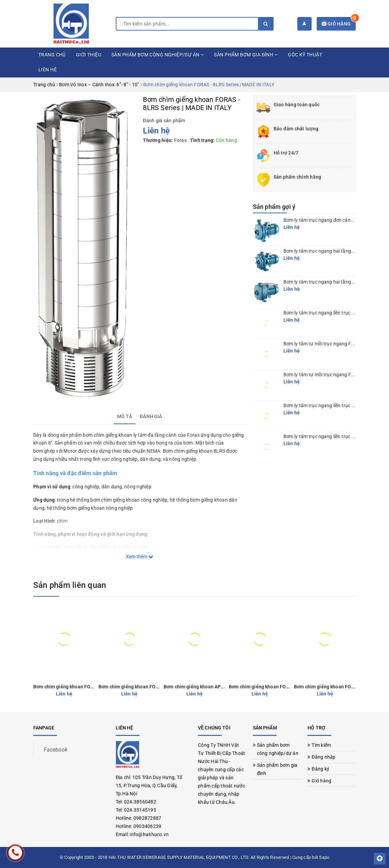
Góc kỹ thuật (305, 55)
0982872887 (147, 818)
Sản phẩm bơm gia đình (246, 55)
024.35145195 (140, 810)
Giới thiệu (89, 55)
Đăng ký (320, 769)
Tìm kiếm (321, 745)
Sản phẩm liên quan (70, 585)
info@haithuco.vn (149, 834)
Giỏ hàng (339, 24)
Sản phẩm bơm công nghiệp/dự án (158, 55)
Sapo (324, 857)
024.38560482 (140, 802)
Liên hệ (48, 70)
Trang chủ (52, 55)
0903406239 (147, 826)
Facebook (56, 750)
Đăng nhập (323, 757)
